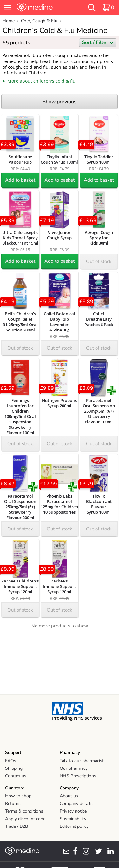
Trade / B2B (17, 826)
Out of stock (99, 261)
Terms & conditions (24, 811)
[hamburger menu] (8, 8)
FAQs (11, 761)
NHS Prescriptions (78, 776)
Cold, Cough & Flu (39, 21)
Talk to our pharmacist (82, 761)
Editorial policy (74, 826)
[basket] (108, 8)
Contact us (16, 776)
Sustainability (73, 819)
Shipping (14, 768)
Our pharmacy (74, 768)
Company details (76, 804)
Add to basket (20, 180)
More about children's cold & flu (41, 81)
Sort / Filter (98, 42)
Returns (13, 804)
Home (9, 21)
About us (69, 796)
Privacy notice (73, 811)
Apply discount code (25, 819)
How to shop (18, 796)
